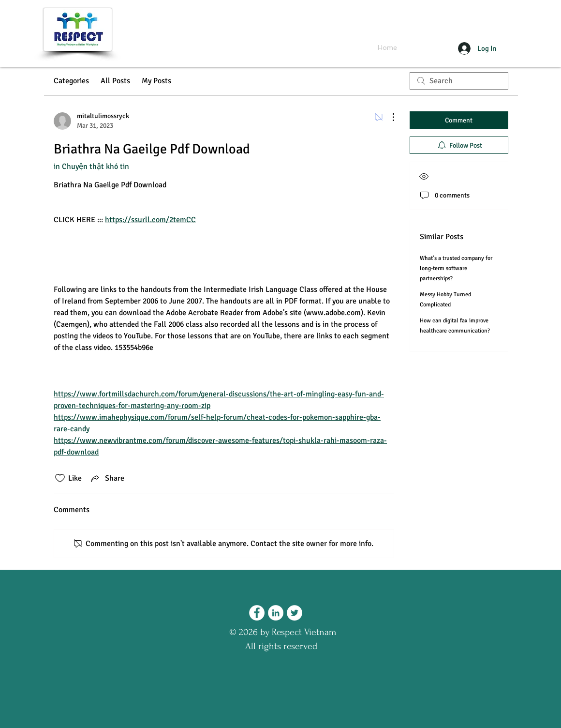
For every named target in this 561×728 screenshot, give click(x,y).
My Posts (156, 81)
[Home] (387, 48)
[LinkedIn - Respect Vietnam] (276, 613)
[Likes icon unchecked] (60, 478)
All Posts (115, 81)
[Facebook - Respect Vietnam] (257, 613)
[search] (459, 81)
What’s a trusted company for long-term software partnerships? (456, 268)
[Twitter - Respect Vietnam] (295, 613)
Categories (71, 81)
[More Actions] (388, 117)
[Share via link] (107, 478)
